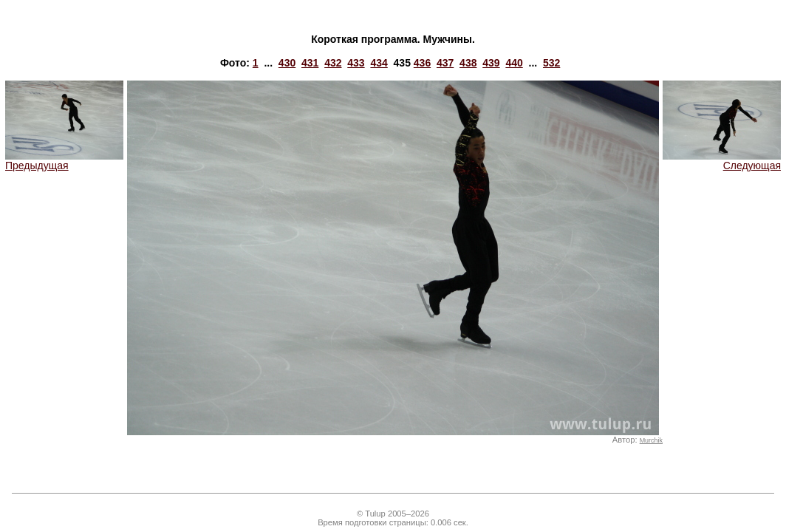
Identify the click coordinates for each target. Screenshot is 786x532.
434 (379, 63)
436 (422, 63)
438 (468, 63)
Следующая (722, 161)
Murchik (651, 440)
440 (514, 63)
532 (551, 63)
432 (333, 63)
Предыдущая (64, 161)
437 (445, 63)
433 (356, 63)
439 (491, 63)
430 (287, 63)
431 (310, 63)
